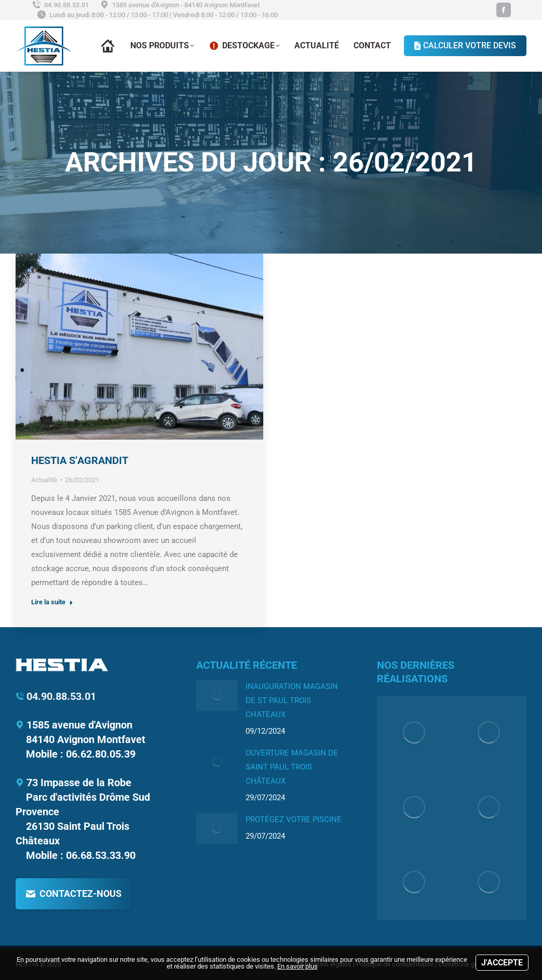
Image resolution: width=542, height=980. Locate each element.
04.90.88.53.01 (60, 5)
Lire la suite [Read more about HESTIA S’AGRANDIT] (52, 602)
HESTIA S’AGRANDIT (80, 460)
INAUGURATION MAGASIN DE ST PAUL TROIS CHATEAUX (292, 700)
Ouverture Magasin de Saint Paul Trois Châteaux (292, 767)
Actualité (44, 480)
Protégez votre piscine (294, 819)
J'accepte (502, 963)
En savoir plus (297, 966)
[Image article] (217, 695)
